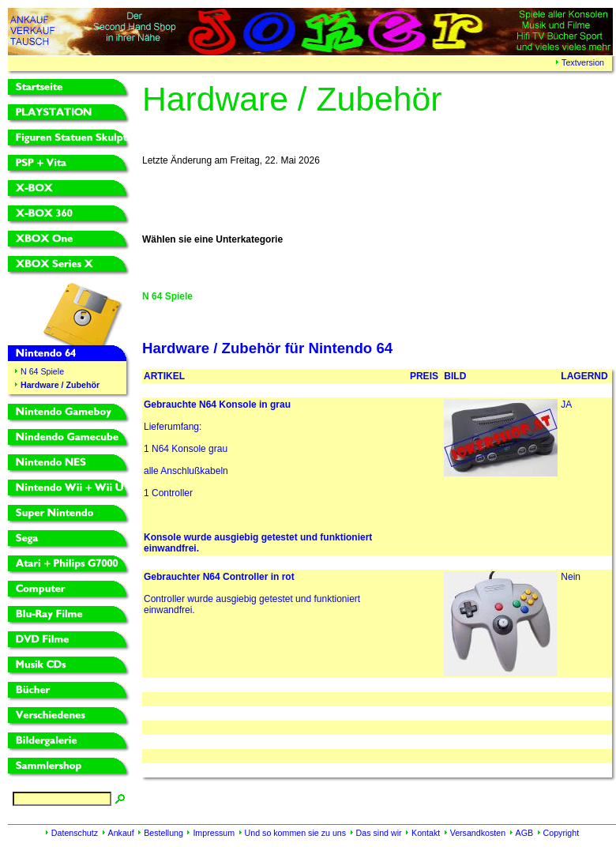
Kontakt (426, 833)
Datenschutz (75, 833)
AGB (525, 833)
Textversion (583, 62)
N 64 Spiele (42, 371)
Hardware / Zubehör (60, 385)
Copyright (562, 833)
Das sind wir (379, 833)
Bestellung (163, 833)
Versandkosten (478, 833)
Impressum (214, 833)
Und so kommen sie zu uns (296, 833)
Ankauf (121, 833)
